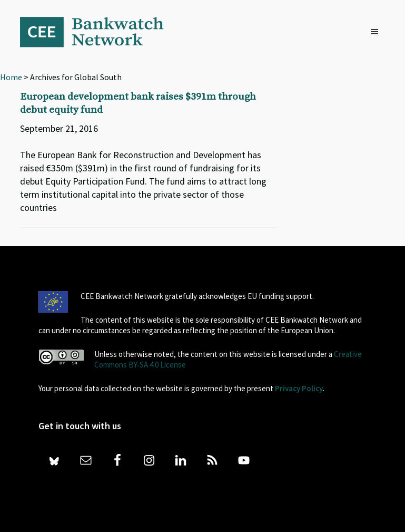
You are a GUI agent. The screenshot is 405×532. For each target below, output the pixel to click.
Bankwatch (99, 32)
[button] (377, 32)
